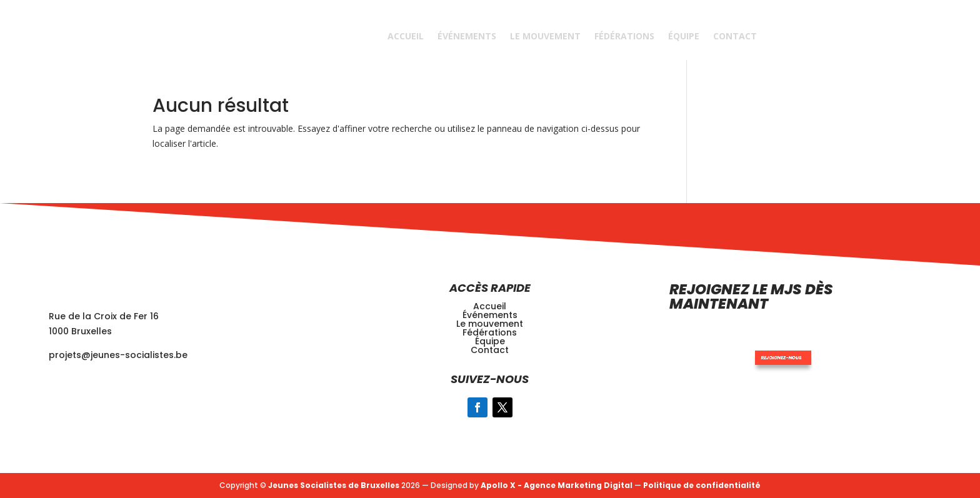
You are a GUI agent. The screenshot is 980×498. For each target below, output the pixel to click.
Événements (467, 36)
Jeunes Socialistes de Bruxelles (334, 485)
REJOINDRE (831, 36)
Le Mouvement (545, 36)
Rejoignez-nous (745, 343)
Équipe (684, 36)
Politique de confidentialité (702, 485)
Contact (735, 36)
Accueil (406, 36)
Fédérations (624, 36)
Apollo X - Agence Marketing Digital (557, 485)
